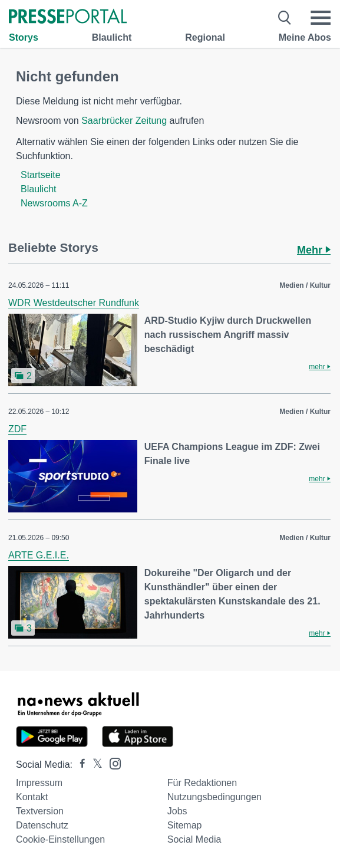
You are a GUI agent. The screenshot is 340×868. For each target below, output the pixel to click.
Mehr (314, 250)
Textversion (40, 811)
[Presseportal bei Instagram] (112, 763)
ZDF (17, 429)
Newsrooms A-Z (54, 203)
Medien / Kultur (305, 285)
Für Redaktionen (202, 783)
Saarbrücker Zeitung (124, 121)
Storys (24, 37)
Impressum (39, 783)
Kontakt (32, 797)
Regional (205, 37)
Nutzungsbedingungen (214, 797)
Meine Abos (305, 37)
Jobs (177, 811)
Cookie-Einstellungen (60, 839)
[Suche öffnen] (285, 18)
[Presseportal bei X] (94, 765)
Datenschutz (42, 825)
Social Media (194, 839)
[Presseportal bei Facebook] (79, 765)
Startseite (41, 175)
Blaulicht (112, 37)
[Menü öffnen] (321, 18)
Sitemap (185, 825)
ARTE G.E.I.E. (39, 555)
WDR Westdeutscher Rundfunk (74, 303)
